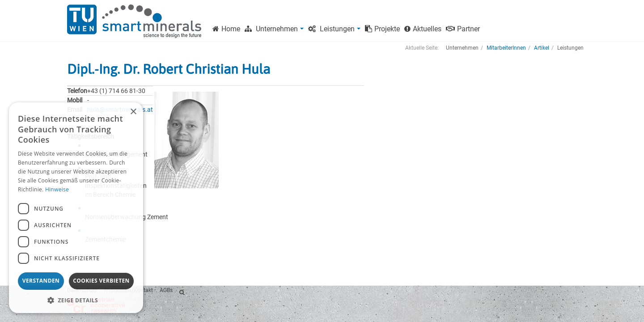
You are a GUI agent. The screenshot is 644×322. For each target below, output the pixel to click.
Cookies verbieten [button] (101, 281)
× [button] (133, 112)
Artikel (542, 48)
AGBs (166, 290)
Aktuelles (423, 29)
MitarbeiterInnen (506, 48)
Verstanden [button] (41, 281)
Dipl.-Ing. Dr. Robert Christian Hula (169, 69)
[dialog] (76, 208)
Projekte (382, 29)
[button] (76, 300)
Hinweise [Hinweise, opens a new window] (57, 189)
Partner (463, 29)
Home (226, 29)
